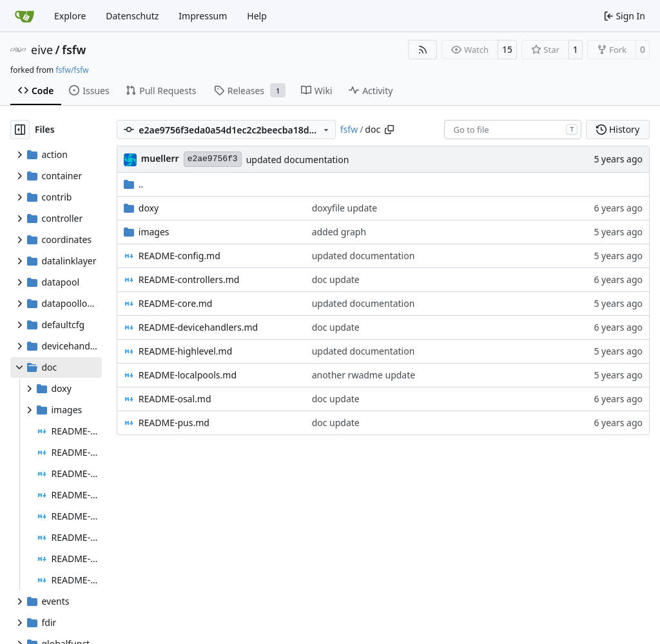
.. (134, 184)
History (618, 129)
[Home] (24, 16)
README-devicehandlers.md (198, 327)
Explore (70, 16)
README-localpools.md (188, 375)
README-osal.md (175, 399)
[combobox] (513, 130)
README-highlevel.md (185, 351)
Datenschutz (132, 16)
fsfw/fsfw (72, 70)
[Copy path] (389, 130)
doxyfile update (345, 208)
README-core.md (176, 303)
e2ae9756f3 (213, 159)
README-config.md (180, 256)
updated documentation (298, 160)
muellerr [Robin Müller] (160, 158)
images (154, 232)
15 (507, 49)
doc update (336, 279)
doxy (149, 208)
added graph (339, 232)
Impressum (203, 16)
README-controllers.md (189, 279)
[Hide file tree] (20, 130)
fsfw (74, 50)
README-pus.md (174, 423)
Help (257, 16)
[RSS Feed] (423, 50)
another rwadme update (364, 375)
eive (42, 50)
